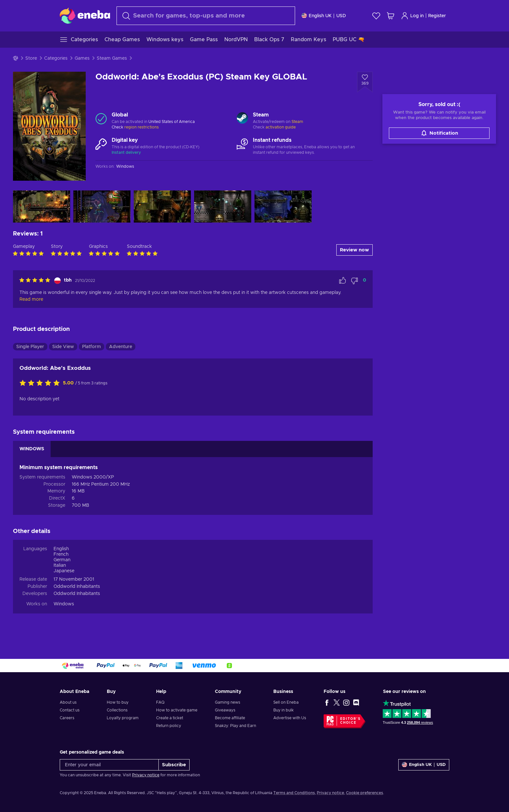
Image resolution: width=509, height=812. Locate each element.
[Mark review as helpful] (342, 281)
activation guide (281, 127)
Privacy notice (146, 775)
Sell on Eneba (286, 702)
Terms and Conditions (294, 793)
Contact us (70, 710)
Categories (56, 58)
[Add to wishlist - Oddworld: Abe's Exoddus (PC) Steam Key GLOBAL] (365, 82)
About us (68, 702)
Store (31, 58)
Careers (67, 718)
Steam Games (112, 58)
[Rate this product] (41, 383)
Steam (297, 122)
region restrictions (142, 127)
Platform (92, 347)
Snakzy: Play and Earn (236, 726)
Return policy (169, 726)
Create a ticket (170, 718)
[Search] (206, 16)
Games (82, 58)
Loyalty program (123, 718)
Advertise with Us (290, 718)
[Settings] (324, 16)
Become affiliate (230, 718)
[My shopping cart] (391, 16)
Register (437, 16)
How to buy (118, 702)
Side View (63, 347)
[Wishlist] (376, 16)
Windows (64, 604)
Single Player (30, 347)
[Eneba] (85, 16)
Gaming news (228, 702)
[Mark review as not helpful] (354, 281)
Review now (354, 250)
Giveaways (225, 710)
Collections (117, 710)
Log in (412, 16)
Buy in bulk (284, 710)
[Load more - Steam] (242, 119)
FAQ (160, 702)
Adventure (121, 347)
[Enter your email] (109, 765)
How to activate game (177, 710)
